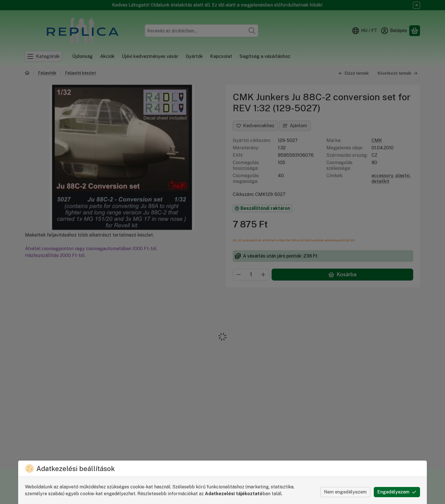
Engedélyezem (397, 492)
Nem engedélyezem (345, 492)
